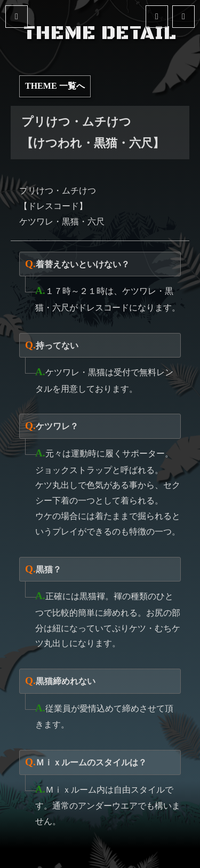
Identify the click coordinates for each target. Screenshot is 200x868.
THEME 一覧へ (55, 86)
